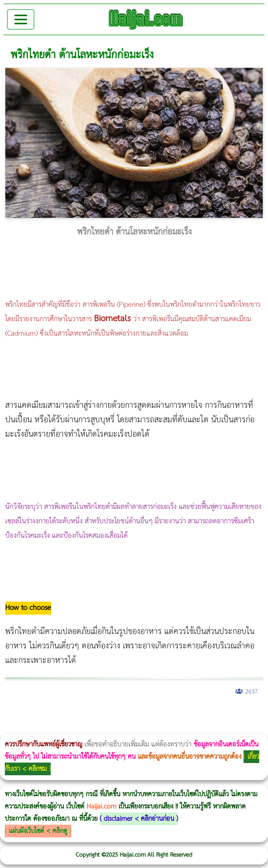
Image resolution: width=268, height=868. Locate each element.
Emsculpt (245, 715)
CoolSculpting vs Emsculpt (161, 715)
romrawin (0, 728)
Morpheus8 (119, 715)
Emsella (236, 715)
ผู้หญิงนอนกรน (44, 715)
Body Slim (127, 715)
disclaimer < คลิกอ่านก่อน (139, 819)
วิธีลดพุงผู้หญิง (156, 715)
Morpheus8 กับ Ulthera (134, 715)
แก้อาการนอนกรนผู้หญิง (88, 715)
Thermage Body (220, 715)
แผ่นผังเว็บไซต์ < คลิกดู (38, 831)
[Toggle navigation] (21, 19)
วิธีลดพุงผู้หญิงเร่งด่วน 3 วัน (124, 715)
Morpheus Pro (229, 715)
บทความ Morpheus (259, 715)
